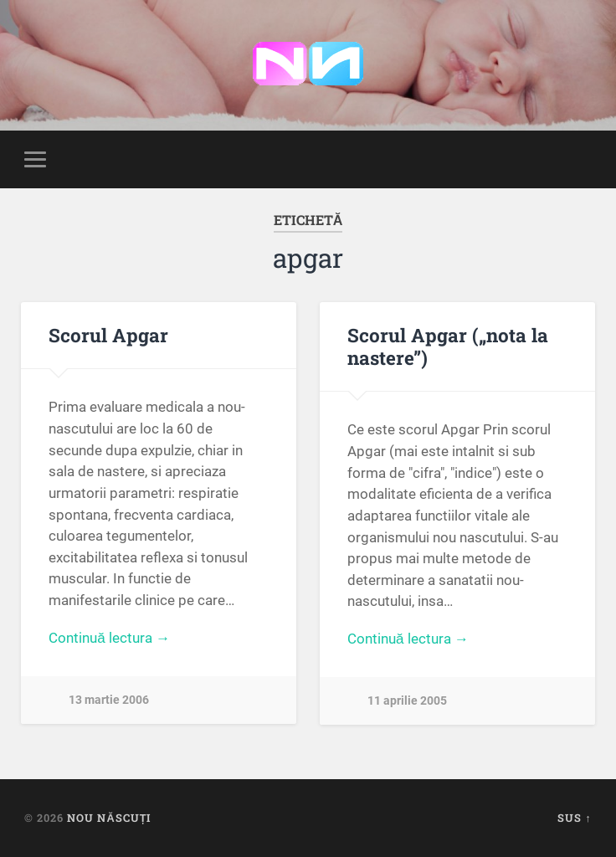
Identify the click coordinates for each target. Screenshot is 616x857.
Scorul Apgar (108, 335)
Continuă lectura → (109, 638)
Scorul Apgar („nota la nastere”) (448, 346)
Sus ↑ (574, 818)
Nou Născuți (109, 818)
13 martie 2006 (109, 700)
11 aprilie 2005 (407, 701)
